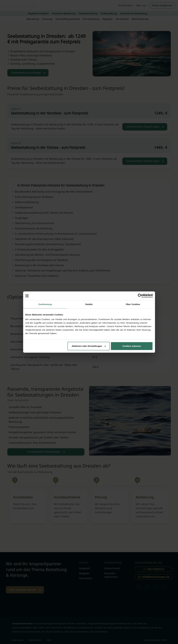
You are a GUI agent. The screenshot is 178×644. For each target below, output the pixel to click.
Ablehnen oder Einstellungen (89, 346)
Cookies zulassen (132, 346)
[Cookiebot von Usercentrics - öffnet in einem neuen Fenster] (140, 296)
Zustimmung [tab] (45, 304)
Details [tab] (89, 304)
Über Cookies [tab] (133, 304)
